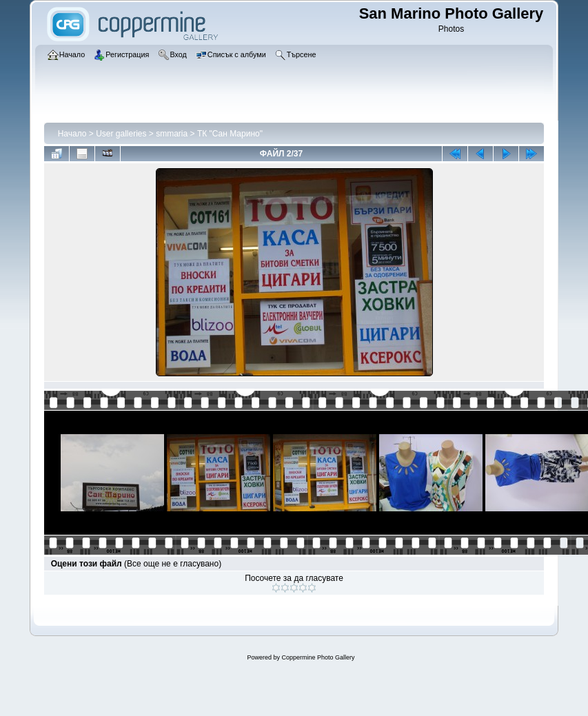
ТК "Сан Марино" (230, 134)
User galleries (121, 134)
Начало (72, 134)
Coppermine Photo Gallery (318, 657)
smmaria (172, 134)
